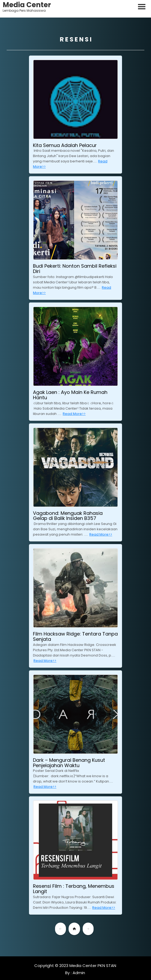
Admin (78, 973)
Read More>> (74, 414)
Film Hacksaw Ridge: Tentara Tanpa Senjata (75, 636)
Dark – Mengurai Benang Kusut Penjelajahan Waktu (69, 763)
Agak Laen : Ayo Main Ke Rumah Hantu (70, 395)
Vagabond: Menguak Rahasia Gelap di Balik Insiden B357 (68, 516)
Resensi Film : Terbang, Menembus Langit (74, 889)
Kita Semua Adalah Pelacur (65, 145)
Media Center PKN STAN (93, 966)
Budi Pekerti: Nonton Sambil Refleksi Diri (75, 269)
